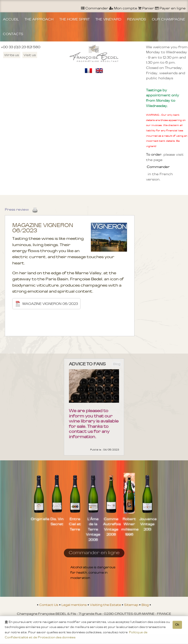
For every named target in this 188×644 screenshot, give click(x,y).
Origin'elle (39, 519)
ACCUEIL (11, 19)
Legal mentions (74, 605)
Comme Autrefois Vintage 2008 (111, 527)
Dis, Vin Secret (57, 522)
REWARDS (137, 19)
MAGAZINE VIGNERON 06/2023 (46, 304)
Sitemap (132, 605)
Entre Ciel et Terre (75, 524)
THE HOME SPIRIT (74, 19)
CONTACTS (13, 34)
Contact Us (49, 605)
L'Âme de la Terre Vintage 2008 (93, 529)
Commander (158, 167)
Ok (177, 625)
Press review (17, 209)
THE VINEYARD (108, 19)
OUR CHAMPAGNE (168, 19)
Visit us (30, 55)
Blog (145, 605)
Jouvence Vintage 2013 (147, 524)
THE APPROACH (39, 19)
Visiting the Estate (106, 605)
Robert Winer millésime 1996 (129, 527)
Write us (12, 55)
